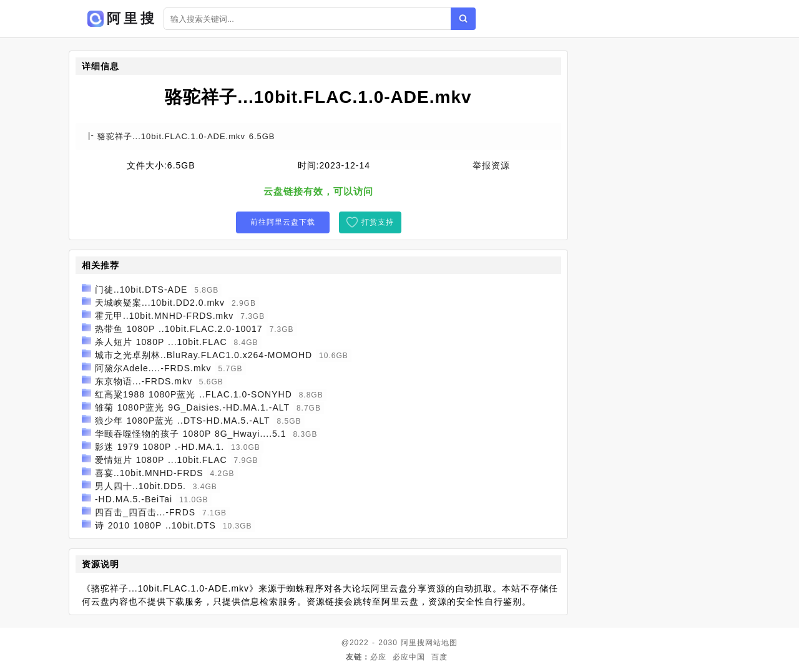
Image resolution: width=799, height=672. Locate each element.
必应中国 (409, 657)
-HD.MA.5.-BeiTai (134, 499)
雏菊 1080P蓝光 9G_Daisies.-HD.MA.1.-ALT (192, 407)
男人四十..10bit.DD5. (140, 486)
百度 (439, 657)
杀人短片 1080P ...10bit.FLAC (161, 342)
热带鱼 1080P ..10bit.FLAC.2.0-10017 (179, 329)
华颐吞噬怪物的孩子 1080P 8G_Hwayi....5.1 (191, 434)
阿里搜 (413, 643)
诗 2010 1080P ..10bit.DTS (155, 525)
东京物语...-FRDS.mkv (144, 381)
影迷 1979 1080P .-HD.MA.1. (159, 447)
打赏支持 (378, 222)
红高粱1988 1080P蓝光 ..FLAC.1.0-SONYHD (194, 394)
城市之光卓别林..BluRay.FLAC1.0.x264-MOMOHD (203, 355)
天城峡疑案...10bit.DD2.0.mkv (160, 303)
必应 (378, 657)
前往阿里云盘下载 (283, 222)
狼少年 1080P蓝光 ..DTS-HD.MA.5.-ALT (183, 421)
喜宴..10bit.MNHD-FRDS (149, 473)
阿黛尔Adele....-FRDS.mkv (153, 368)
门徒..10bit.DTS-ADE (141, 290)
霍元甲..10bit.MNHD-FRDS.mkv (164, 316)
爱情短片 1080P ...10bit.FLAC (161, 460)
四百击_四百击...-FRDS (145, 512)
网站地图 (441, 643)
